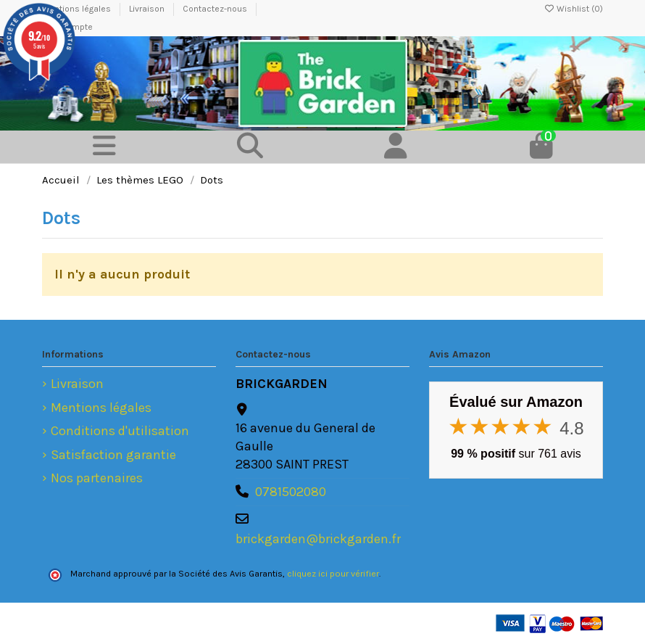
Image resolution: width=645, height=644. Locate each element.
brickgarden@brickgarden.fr (318, 539)
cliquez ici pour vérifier (333, 574)
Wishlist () (573, 9)
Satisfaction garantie (113, 455)
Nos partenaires (97, 478)
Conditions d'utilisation (120, 431)
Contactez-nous (216, 9)
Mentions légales (101, 408)
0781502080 (291, 492)
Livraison (148, 9)
